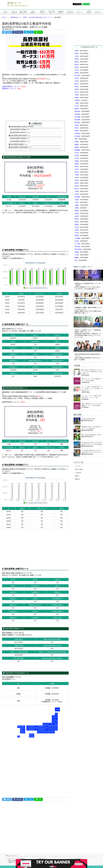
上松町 (77, 194)
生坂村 (77, 213)
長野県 (25, 17)
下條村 (77, 175)
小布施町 (77, 238)
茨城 (56, 727)
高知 (30, 736)
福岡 (24, 727)
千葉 (56, 729)
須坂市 (77, 67)
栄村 (76, 260)
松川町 (77, 158)
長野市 (77, 51)
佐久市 (77, 92)
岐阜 (44, 729)
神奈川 (50, 732)
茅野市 (77, 87)
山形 (53, 721)
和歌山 (38, 732)
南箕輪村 (77, 150)
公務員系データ (42, 859)
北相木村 (77, 114)
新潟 (52, 724)
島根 (30, 727)
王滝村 (77, 202)
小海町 (77, 103)
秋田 (53, 717)
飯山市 (77, 84)
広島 (30, 729)
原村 (76, 139)
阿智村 (77, 167)
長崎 (19, 727)
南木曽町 (77, 197)
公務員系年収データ (15, 17)
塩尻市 (77, 89)
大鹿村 (77, 191)
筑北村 (77, 222)
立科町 (77, 125)
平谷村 (77, 169)
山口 (28, 728)
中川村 (77, 153)
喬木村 (77, 186)
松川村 (77, 227)
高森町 (77, 161)
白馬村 (77, 230)
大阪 (38, 729)
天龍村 (77, 180)
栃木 (53, 727)
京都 (38, 727)
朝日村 (77, 219)
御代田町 (77, 122)
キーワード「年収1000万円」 (76, 859)
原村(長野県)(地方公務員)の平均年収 (22, 127)
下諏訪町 (77, 133)
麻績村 (77, 211)
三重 (41, 732)
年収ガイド (5, 17)
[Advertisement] (35, 105)
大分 (24, 729)
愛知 (44, 732)
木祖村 (77, 200)
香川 (33, 734)
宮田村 (77, 156)
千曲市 (77, 95)
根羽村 (77, 172)
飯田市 (77, 62)
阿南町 (77, 164)
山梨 (50, 729)
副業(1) (77, 476)
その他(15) (78, 473)
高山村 (77, 241)
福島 (56, 724)
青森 (56, 714)
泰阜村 (77, 183)
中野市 (77, 78)
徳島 (33, 736)
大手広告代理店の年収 (88, 419)
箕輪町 (77, 144)
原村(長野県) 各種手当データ (21, 132)
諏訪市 (77, 65)
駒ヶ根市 (77, 76)
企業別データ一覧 (13, 862)
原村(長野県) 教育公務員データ (20, 135)
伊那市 (77, 73)
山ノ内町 (77, 244)
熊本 (21, 729)
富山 (47, 724)
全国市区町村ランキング (11, 87)
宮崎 (24, 732)
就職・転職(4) (79, 469)
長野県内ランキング (9, 89)
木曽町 (77, 208)
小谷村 (77, 233)
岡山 (33, 729)
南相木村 (77, 111)
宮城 (56, 721)
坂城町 (77, 235)
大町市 (77, 81)
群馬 (50, 727)
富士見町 (77, 136)
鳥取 (33, 727)
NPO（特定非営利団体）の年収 (91, 435)
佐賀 (21, 727)
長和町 (77, 131)
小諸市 (77, 70)
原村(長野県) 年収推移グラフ (21, 130)
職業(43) (77, 479)
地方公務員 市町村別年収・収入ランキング (40, 17)
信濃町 (77, 252)
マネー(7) (78, 466)
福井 (44, 727)
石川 (44, 724)
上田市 (77, 56)
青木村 (77, 128)
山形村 (77, 216)
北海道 (57, 709)
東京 (53, 732)
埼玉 (53, 729)
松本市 (77, 53)
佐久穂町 (77, 117)
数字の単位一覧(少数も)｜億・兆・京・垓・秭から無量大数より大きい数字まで (92, 372)
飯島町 (77, 147)
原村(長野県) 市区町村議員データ (21, 147)
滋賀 (41, 727)
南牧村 (77, 109)
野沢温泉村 (78, 249)
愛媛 (30, 734)
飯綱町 (77, 258)
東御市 (77, 98)
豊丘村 (77, 189)
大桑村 (77, 205)
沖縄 (19, 736)
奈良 (41, 729)
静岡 (47, 732)
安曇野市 (77, 100)
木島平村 (77, 247)
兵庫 (36, 728)
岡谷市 (77, 59)
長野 (47, 728)
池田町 (77, 224)
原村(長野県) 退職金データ (19, 144)
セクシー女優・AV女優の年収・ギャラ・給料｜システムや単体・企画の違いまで (92, 389)
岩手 (56, 717)
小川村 (77, 255)
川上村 (77, 106)
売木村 (77, 178)
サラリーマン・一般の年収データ (17, 859)
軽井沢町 (77, 120)
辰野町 (77, 142)
